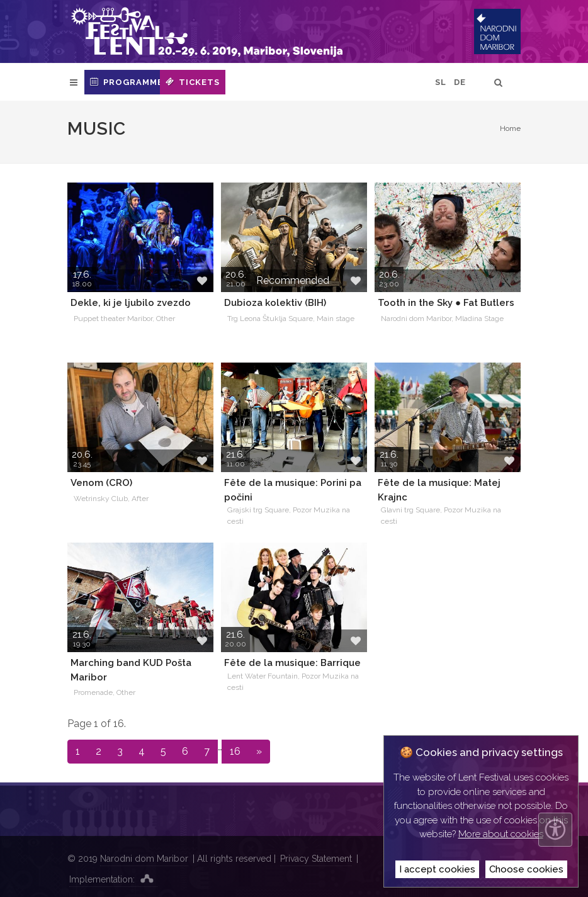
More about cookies (501, 834)
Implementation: (113, 878)
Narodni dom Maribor (144, 859)
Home (510, 128)
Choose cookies (526, 869)
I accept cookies (437, 869)
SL (441, 82)
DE (460, 82)
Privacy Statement (316, 859)
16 (235, 751)
